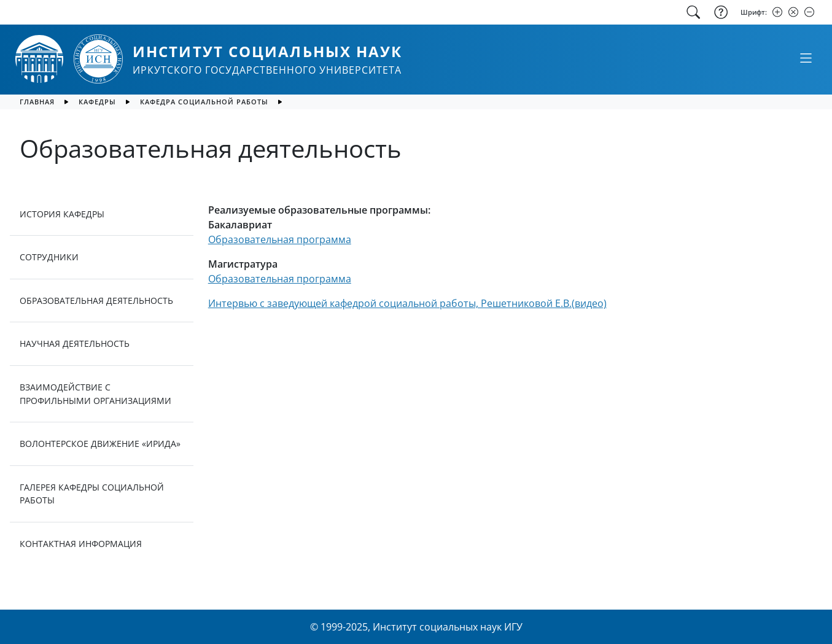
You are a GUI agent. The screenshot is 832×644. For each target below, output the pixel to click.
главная (37, 102)
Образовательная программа (280, 239)
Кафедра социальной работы (204, 102)
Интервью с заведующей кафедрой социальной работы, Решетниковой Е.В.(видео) (407, 303)
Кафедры (97, 102)
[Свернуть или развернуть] (806, 58)
